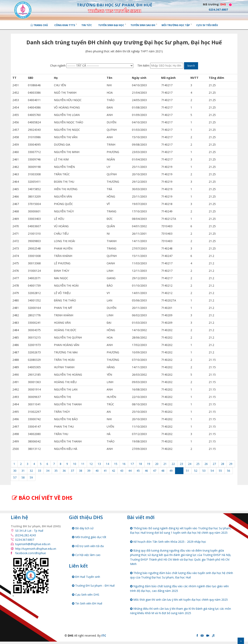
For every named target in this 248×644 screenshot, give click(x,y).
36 (64, 471)
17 (132, 464)
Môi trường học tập (176, 25)
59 (31, 477)
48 (163, 471)
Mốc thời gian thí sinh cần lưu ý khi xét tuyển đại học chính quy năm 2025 (179, 600)
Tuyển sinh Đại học (111, 25)
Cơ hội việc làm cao (86, 555)
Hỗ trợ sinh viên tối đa (88, 546)
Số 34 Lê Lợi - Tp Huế (29, 531)
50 (179, 471)
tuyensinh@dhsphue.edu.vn (33, 544)
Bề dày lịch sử (83, 528)
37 (72, 471)
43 (122, 471)
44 (130, 471)
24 (190, 464)
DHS (223, 4)
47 (155, 471)
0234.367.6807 (25, 540)
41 (105, 471)
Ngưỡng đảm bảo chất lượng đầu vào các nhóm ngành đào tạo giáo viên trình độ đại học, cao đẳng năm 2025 (179, 588)
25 (198, 464)
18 (140, 464)
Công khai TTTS (65, 25)
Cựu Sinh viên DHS (86, 595)
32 (31, 471)
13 (99, 464)
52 (196, 471)
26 (206, 464)
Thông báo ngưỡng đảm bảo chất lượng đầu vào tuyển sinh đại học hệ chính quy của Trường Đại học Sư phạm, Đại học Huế (182, 575)
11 (83, 464)
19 (149, 464)
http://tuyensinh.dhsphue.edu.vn (36, 549)
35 (56, 471)
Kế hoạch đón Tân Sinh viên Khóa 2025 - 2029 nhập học (168, 542)
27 (214, 464)
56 (229, 471)
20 (157, 464)
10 (75, 464)
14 (107, 464)
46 (146, 471)
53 (204, 471)
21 (165, 464)
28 (223, 464)
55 (220, 471)
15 (116, 464)
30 (15, 471)
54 (212, 471)
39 (89, 471)
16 (124, 464)
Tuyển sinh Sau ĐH (143, 25)
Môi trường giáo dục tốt (89, 537)
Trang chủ (39, 25)
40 (97, 471)
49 (171, 471)
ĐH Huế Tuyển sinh (86, 577)
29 (231, 464)
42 (113, 471)
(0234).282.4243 (26, 535)
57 (15, 477)
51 (187, 471)
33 (39, 471)
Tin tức (87, 25)
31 (23, 471)
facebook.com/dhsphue (31, 553)
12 (91, 464)
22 (173, 464)
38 (81, 471)
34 (48, 471)
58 (23, 477)
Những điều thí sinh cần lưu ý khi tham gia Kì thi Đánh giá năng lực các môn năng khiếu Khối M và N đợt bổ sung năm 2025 (181, 611)
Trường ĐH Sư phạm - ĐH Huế (93, 586)
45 (138, 471)
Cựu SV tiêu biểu (207, 25)
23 (181, 464)
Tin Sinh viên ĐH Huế (87, 603)
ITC (104, 635)
